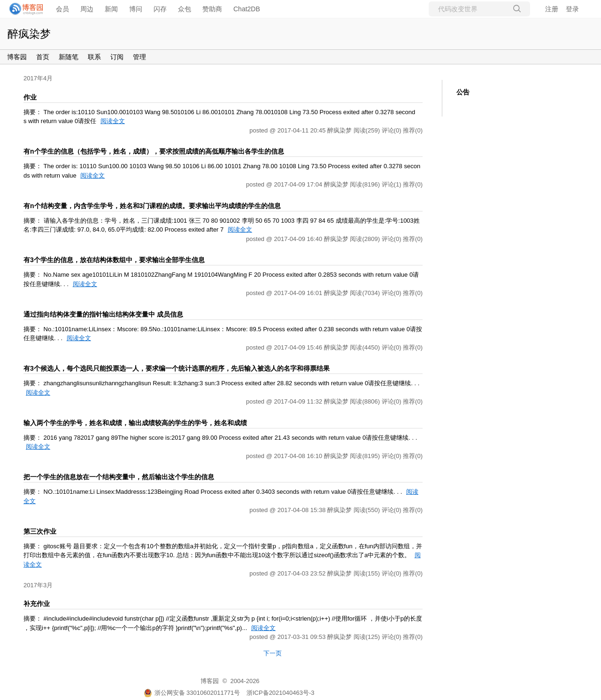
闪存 (160, 9)
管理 (139, 57)
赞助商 (212, 9)
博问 (136, 9)
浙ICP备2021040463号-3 (281, 693)
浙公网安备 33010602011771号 (192, 693)
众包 (185, 9)
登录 (572, 9)
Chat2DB (247, 9)
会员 (62, 9)
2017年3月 (38, 585)
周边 (87, 9)
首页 (43, 57)
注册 (552, 9)
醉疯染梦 (29, 34)
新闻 (111, 9)
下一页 (273, 653)
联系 (94, 57)
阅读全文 (113, 121)
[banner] (23, 9)
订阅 (117, 57)
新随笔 (69, 57)
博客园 (17, 57)
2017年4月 (38, 78)
